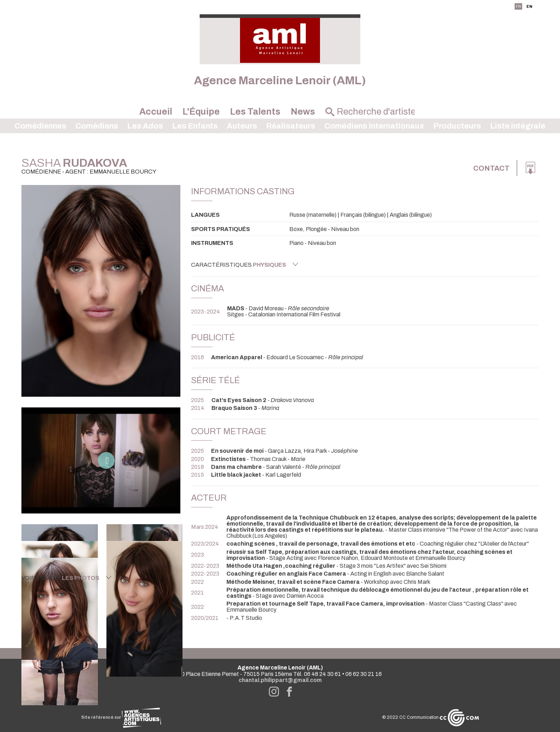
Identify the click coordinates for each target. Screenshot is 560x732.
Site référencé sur (121, 717)
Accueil (156, 112)
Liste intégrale (518, 126)
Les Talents (255, 112)
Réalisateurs (291, 126)
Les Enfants (195, 126)
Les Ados (145, 126)
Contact (491, 168)
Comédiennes (41, 126)
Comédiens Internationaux (374, 126)
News (303, 112)
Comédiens (97, 126)
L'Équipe (201, 112)
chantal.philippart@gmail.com (280, 680)
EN (529, 6)
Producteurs (457, 126)
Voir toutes (66, 578)
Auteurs (242, 126)
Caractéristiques (245, 265)
